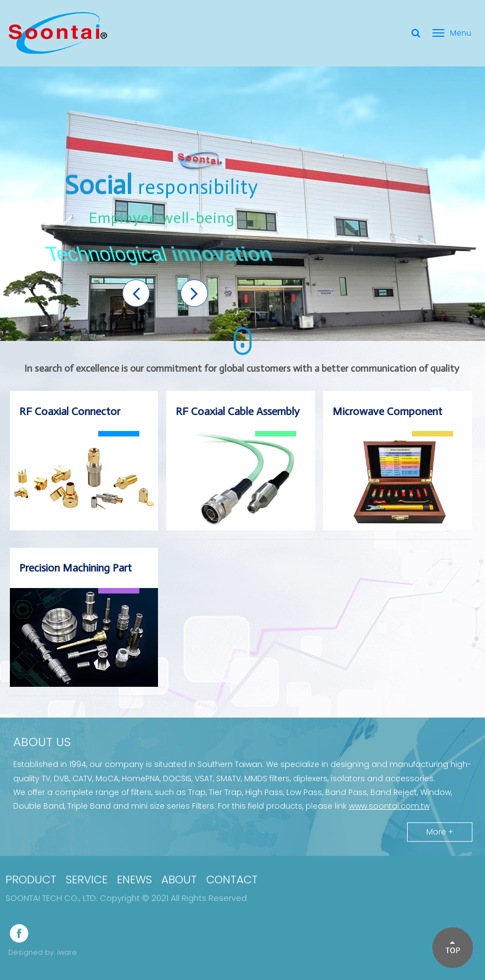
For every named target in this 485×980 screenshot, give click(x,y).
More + (440, 832)
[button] (136, 293)
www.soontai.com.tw (389, 806)
